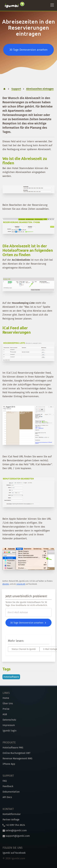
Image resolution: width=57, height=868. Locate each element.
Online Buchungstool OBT (16, 753)
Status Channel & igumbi (24, 649)
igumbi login (9, 731)
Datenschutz (9, 720)
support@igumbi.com (16, 836)
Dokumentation (11, 792)
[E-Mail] (28, 612)
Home (6, 698)
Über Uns (8, 703)
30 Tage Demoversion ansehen (28, 50)
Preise (6, 709)
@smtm (6, 584)
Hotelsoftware (11, 677)
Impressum (9, 725)
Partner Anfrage (11, 820)
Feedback (8, 786)
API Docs (7, 797)
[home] (4, 89)
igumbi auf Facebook (14, 853)
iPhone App (9, 764)
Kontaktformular (12, 814)
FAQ (5, 781)
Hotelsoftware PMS (13, 748)
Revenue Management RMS (17, 758)
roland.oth (21, 584)
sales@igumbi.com (15, 830)
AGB (5, 714)
